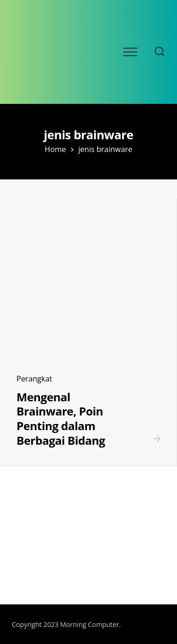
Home (55, 149)
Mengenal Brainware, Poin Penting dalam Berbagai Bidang (61, 419)
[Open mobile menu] (130, 52)
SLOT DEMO (27, 553)
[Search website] (160, 52)
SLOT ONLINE (30, 570)
